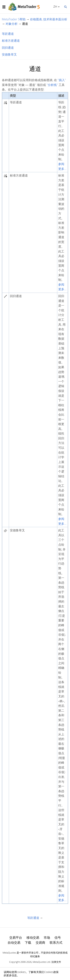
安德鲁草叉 (9, 54)
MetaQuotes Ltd (41, 962)
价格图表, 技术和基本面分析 (49, 19)
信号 (58, 937)
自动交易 (14, 942)
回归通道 (8, 48)
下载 (28, 942)
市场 (47, 937)
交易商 (40, 942)
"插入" (62, 80)
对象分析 (12, 24)
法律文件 (56, 962)
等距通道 (8, 34)
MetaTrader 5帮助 (14, 19)
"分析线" (52, 85)
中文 (55, 6)
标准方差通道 (11, 41)
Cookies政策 (51, 972)
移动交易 (33, 937)
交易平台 (16, 937)
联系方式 (56, 942)
